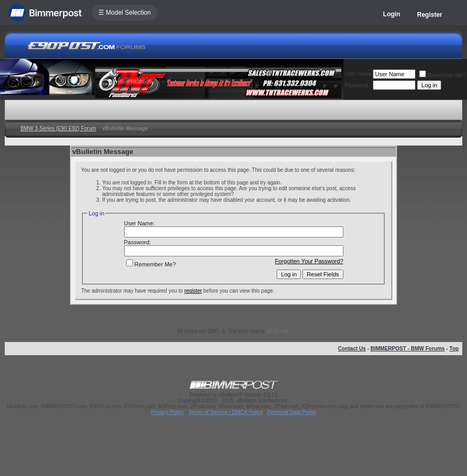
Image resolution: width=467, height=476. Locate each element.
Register (430, 15)
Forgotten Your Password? (309, 261)
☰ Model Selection (125, 13)
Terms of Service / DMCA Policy (225, 412)
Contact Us (352, 349)
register (193, 291)
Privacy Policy (167, 412)
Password (357, 85)
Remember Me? (442, 75)
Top (454, 349)
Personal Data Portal (291, 412)
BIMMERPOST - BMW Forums (408, 349)
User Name (358, 74)
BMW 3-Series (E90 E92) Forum (58, 128)
